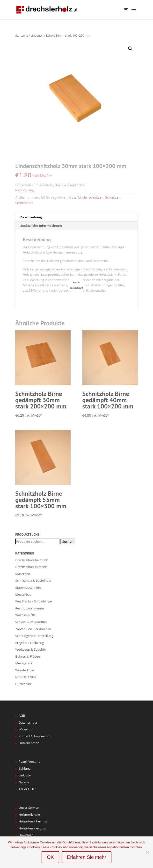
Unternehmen (29, 743)
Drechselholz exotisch (31, 567)
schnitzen (96, 197)
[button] (130, 49)
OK (50, 857)
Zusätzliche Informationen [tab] (41, 226)
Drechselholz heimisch (32, 560)
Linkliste (25, 775)
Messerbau (23, 594)
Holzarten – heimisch (34, 821)
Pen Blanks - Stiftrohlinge (33, 601)
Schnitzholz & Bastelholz (33, 581)
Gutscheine (23, 684)
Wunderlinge (25, 670)
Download (26, 835)
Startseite (22, 36)
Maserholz (23, 574)
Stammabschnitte (28, 588)
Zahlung (25, 768)
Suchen (68, 541)
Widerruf (25, 729)
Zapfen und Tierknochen (33, 629)
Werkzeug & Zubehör (31, 649)
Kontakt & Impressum (35, 736)
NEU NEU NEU (26, 677)
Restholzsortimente (29, 608)
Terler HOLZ (27, 789)
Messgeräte (24, 663)
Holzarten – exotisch (33, 828)
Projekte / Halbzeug (29, 643)
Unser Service (29, 808)
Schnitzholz (24, 203)
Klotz (73, 197)
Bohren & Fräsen (28, 656)
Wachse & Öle (25, 615)
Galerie (24, 782)
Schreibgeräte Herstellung (34, 636)
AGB (22, 715)
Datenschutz (28, 722)
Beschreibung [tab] (31, 217)
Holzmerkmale (29, 815)
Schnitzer (113, 197)
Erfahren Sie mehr (87, 857)
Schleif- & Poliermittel (31, 622)
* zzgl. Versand (29, 761)
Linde (82, 197)
